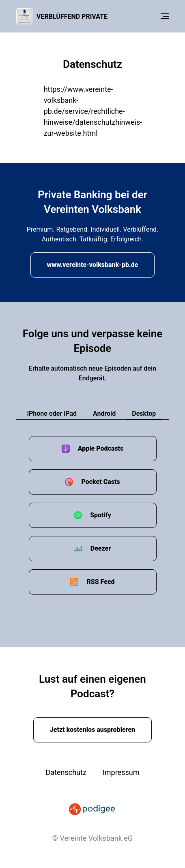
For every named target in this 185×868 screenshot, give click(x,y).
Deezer (101, 548)
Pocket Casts (100, 482)
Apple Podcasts (101, 448)
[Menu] (165, 16)
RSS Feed (100, 582)
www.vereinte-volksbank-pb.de (93, 265)
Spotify (101, 515)
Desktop (144, 413)
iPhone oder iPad (52, 413)
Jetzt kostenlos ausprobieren (92, 730)
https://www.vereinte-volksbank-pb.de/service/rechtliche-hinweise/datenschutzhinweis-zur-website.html (93, 111)
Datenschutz (66, 772)
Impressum (121, 772)
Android (104, 413)
